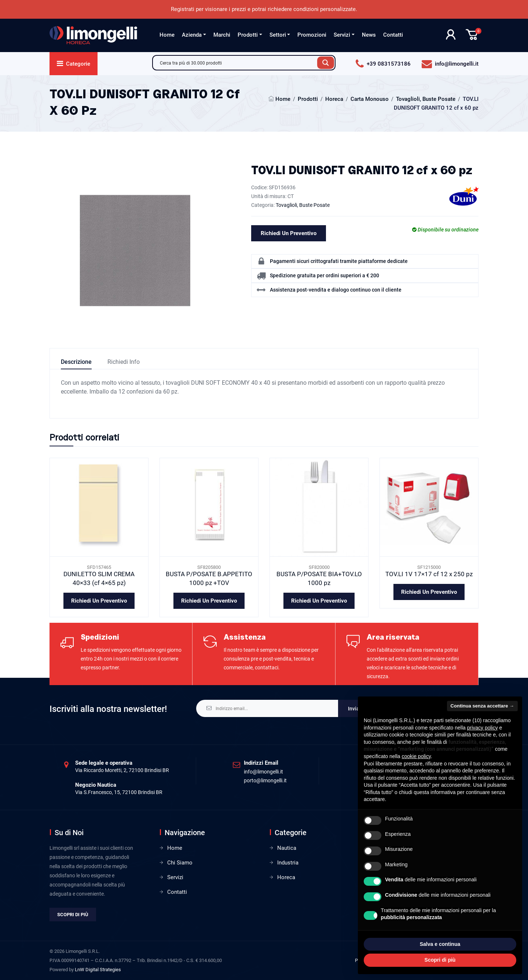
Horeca (334, 99)
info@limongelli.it (263, 772)
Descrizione (76, 362)
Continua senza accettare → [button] (482, 706)
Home (167, 35)
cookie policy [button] (416, 756)
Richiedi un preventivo (289, 233)
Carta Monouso (370, 99)
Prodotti (248, 35)
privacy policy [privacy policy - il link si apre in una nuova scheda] (483, 728)
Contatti (393, 35)
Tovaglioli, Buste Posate (426, 99)
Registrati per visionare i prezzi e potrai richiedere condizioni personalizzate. (264, 9)
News (369, 35)
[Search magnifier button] (326, 63)
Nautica (287, 848)
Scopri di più (73, 915)
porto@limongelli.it (265, 780)
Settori (278, 35)
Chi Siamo (180, 863)
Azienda (192, 35)
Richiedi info (124, 362)
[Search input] (237, 63)
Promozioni (312, 35)
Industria (288, 863)
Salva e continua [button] (440, 944)
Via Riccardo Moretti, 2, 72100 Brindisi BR (122, 770)
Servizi (342, 35)
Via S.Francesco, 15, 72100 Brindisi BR (119, 792)
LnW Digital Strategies (98, 970)
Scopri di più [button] (440, 960)
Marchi (222, 35)
